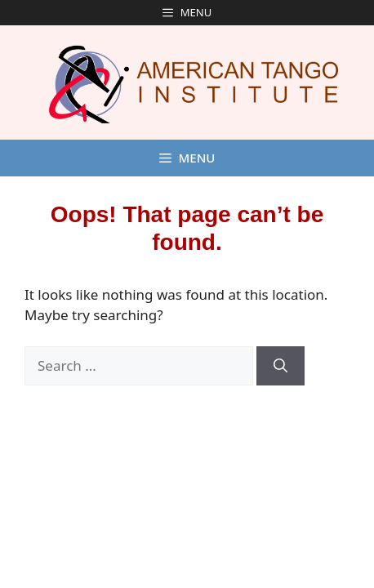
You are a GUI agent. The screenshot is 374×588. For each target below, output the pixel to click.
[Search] (280, 366)
